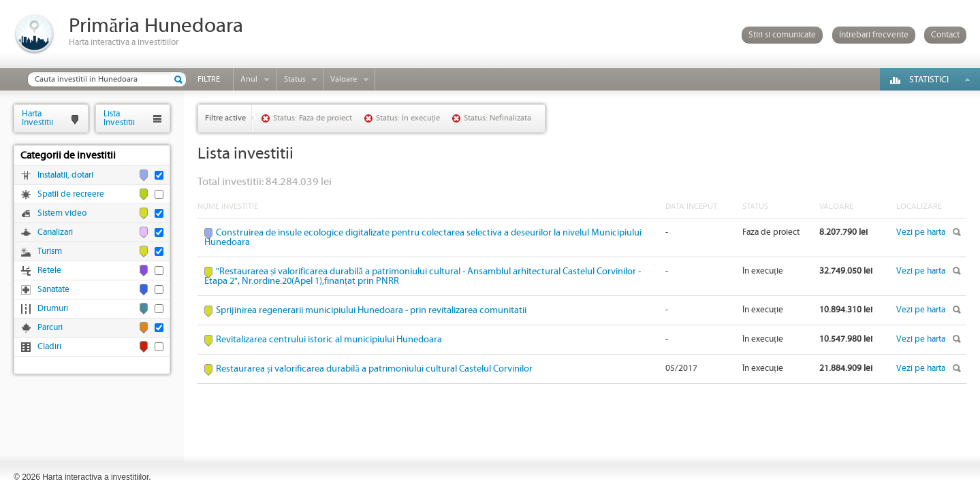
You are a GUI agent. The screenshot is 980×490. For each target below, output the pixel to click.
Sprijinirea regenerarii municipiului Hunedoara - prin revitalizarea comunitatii (371, 310)
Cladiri (49, 347)
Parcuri (50, 328)
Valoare (344, 79)
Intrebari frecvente (874, 35)
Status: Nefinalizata (497, 118)
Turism (50, 251)
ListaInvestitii (119, 118)
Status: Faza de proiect (313, 118)
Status (295, 79)
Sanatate (53, 290)
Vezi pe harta (921, 232)
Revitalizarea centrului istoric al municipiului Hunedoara (329, 340)
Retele (49, 271)
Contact (945, 35)
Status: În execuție (408, 118)
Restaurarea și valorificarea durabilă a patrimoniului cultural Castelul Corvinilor (374, 369)
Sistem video (62, 213)
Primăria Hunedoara (156, 26)
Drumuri (53, 309)
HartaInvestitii (37, 118)
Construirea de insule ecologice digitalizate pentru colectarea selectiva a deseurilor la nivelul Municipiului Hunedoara (423, 238)
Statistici (929, 80)
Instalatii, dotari (65, 175)
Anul (249, 79)
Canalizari (55, 232)
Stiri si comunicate (782, 35)
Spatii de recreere (71, 194)
